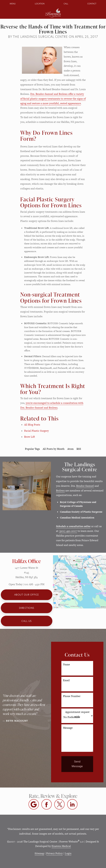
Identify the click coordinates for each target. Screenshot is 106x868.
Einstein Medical (61, 846)
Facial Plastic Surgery (36, 431)
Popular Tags (32, 449)
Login (68, 853)
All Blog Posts (32, 425)
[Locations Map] (79, 582)
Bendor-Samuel (85, 486)
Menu (13, 4)
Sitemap (39, 853)
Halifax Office (26, 561)
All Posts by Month (54, 449)
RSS (79, 449)
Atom (70, 449)
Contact (92, 4)
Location (40, 4)
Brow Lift (30, 437)
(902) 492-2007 (68, 531)
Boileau (60, 491)
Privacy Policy (54, 853)
